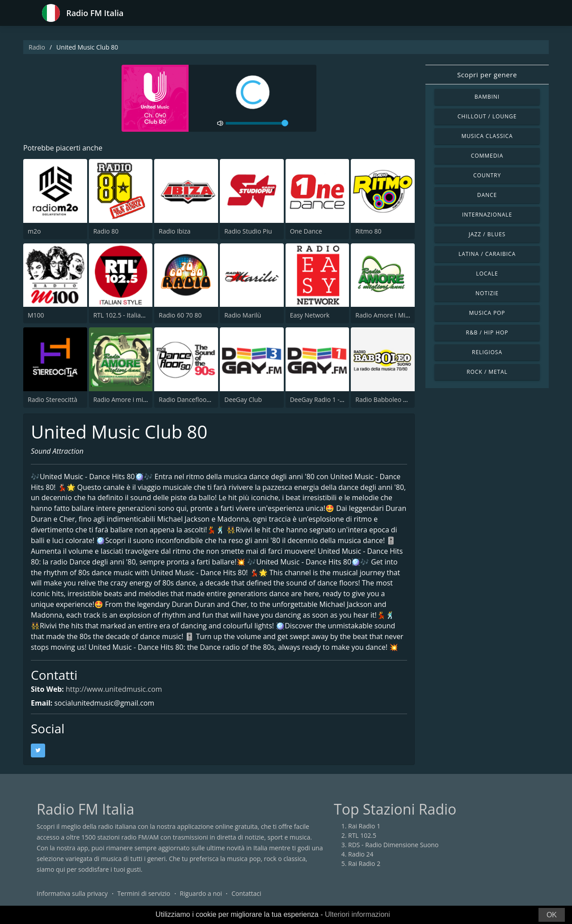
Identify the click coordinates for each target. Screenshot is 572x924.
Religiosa (487, 352)
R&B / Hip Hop (487, 332)
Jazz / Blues (487, 234)
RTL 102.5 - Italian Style (127, 315)
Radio (37, 47)
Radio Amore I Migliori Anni (395, 315)
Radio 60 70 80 (180, 315)
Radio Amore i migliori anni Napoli (143, 399)
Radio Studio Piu (248, 231)
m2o (34, 231)
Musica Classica (487, 136)
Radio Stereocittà (53, 399)
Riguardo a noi (201, 895)
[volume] (257, 123)
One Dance (306, 231)
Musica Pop (487, 313)
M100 (36, 315)
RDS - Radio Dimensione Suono (393, 846)
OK (552, 915)
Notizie (487, 293)
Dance (487, 195)
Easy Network (310, 315)
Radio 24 (361, 855)
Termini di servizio (144, 895)
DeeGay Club (243, 399)
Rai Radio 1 (364, 827)
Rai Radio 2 (364, 865)
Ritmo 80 (368, 231)
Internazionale (487, 215)
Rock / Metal (487, 372)
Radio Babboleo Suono (388, 399)
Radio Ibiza (175, 231)
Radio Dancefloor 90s (190, 399)
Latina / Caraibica (487, 254)
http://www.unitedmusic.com (114, 690)
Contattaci (246, 895)
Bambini (487, 97)
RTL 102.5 (362, 837)
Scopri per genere (487, 75)
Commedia (487, 156)
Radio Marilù (243, 315)
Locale (487, 274)
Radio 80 (106, 231)
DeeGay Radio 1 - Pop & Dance (334, 399)
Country (487, 175)
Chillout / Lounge (487, 116)
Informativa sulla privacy (72, 895)
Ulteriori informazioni (357, 914)
